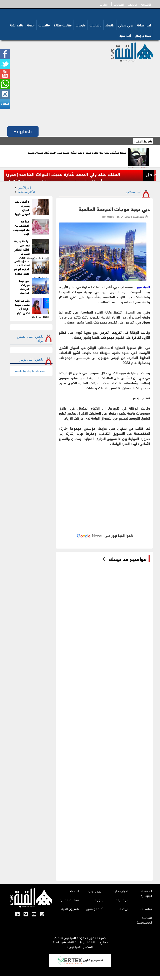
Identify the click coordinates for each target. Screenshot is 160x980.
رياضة (31, 25)
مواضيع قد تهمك (128, 559)
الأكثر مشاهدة (27, 192)
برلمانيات (96, 25)
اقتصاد (110, 25)
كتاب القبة (17, 25)
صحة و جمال (143, 35)
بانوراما (99, 901)
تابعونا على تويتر (31, 359)
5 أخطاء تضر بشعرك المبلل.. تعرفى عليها (22, 207)
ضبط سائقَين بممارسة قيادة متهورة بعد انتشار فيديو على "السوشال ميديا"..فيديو (77, 152)
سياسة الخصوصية (144, 921)
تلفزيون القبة (70, 910)
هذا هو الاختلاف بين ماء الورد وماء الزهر (21, 227)
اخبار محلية (144, 25)
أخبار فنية (125, 35)
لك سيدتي (133, 192)
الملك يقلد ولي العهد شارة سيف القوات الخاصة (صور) (63, 175)
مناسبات (44, 25)
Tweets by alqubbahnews (29, 371)
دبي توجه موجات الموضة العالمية (24, 287)
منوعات (81, 25)
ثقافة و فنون (95, 910)
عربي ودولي (126, 25)
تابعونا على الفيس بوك (30, 338)
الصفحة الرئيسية (146, 894)
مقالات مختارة (63, 25)
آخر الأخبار (25, 188)
